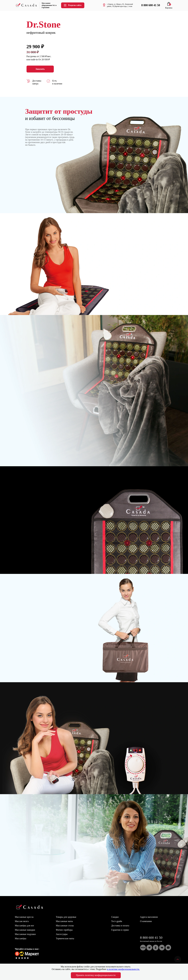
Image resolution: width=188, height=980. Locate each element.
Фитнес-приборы (64, 930)
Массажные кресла (24, 917)
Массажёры (21, 938)
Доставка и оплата (120, 926)
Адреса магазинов (149, 917)
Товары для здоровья (66, 917)
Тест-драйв (117, 921)
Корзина (169, 7)
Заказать (40, 69)
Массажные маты (64, 921)
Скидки (115, 917)
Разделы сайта (72, 5)
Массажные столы (65, 926)
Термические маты (65, 938)
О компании (146, 921)
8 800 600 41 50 (151, 938)
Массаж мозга (22, 921)
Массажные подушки (25, 934)
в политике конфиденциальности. (123, 969)
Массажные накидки (25, 930)
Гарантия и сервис (120, 930)
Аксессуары (62, 934)
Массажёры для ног (25, 926)
